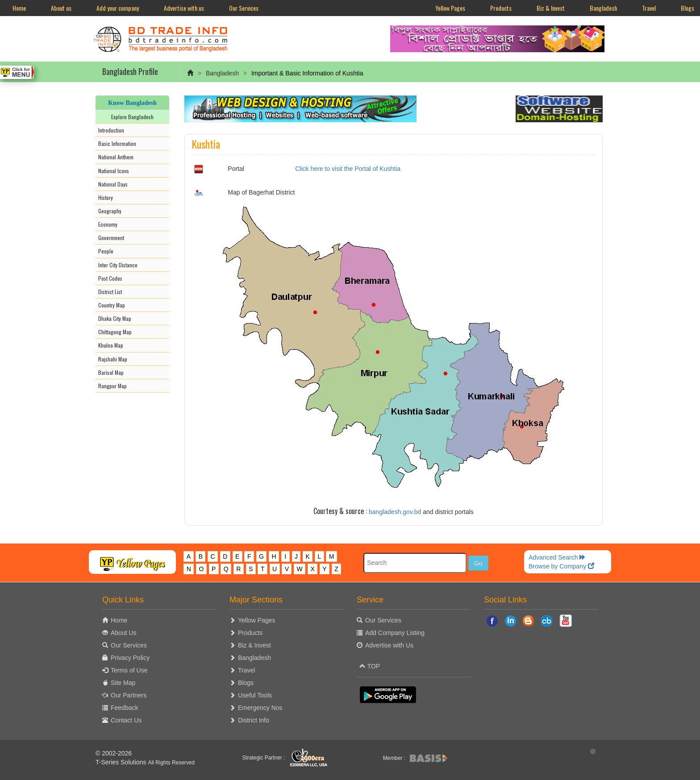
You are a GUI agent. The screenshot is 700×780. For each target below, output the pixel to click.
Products (501, 8)
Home (19, 8)
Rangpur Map (112, 386)
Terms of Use (129, 670)
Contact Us (126, 720)
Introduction (111, 130)
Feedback (124, 708)
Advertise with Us (389, 645)
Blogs (246, 683)
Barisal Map (111, 372)
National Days (113, 184)
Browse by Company (561, 566)
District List (110, 292)
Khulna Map (111, 345)
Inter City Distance (118, 265)
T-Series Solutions (122, 762)
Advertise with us (184, 8)
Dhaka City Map (115, 318)
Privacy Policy (130, 658)
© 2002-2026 (114, 753)
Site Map (123, 683)
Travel (649, 8)
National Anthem (116, 157)
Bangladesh (603, 8)
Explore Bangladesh (132, 117)
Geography (110, 211)
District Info (254, 720)
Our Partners (129, 695)
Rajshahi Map (113, 359)
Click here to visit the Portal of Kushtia (348, 169)
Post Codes (110, 278)
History (106, 197)
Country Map (112, 305)
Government (111, 238)
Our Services (244, 8)
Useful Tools (255, 695)
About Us (124, 633)
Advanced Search (557, 557)
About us (61, 8)
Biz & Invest (551, 8)
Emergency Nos (260, 708)
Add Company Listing (395, 633)
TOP (370, 666)
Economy (108, 224)
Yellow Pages (450, 8)
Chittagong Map (115, 332)
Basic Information (117, 143)
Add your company (118, 8)
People (106, 251)
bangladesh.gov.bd (395, 512)
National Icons (114, 171)
